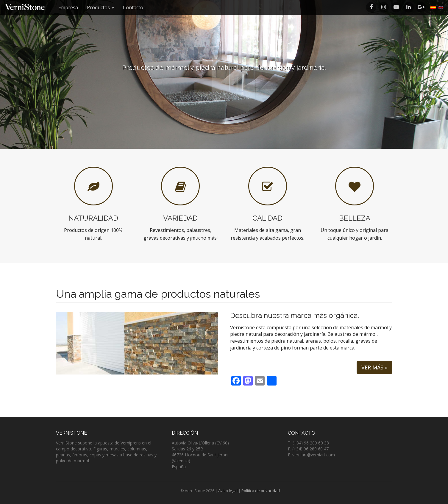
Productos (100, 7)
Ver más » (374, 367)
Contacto (133, 7)
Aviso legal (228, 491)
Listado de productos (224, 85)
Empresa (68, 7)
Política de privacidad (261, 491)
